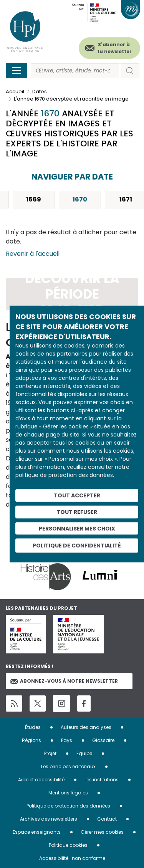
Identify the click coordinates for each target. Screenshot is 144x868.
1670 (80, 199)
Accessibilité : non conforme (72, 858)
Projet (50, 753)
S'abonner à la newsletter (115, 48)
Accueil (15, 92)
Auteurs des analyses (86, 727)
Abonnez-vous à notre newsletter (64, 681)
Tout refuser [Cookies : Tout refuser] (77, 512)
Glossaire (103, 740)
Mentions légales (68, 793)
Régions (31, 740)
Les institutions (102, 780)
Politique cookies (68, 845)
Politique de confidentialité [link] (77, 546)
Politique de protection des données (68, 806)
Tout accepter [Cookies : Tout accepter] (77, 495)
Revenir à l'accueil (33, 254)
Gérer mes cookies (102, 832)
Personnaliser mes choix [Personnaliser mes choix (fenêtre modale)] (77, 528)
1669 (34, 199)
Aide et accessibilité (41, 780)
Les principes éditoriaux (68, 766)
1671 (126, 199)
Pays (67, 740)
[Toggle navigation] (17, 71)
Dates (40, 92)
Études (33, 727)
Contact (107, 819)
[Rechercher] (75, 71)
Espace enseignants (37, 832)
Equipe (84, 753)
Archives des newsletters (49, 819)
